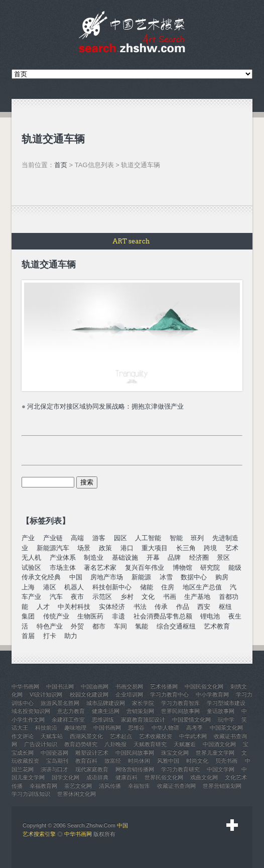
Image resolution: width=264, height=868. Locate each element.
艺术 (232, 548)
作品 (183, 607)
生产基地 (197, 597)
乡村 (127, 597)
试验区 (31, 568)
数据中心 (194, 577)
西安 (204, 607)
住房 (168, 587)
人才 (43, 607)
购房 (222, 577)
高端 (77, 538)
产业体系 (63, 557)
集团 (28, 616)
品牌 (174, 557)
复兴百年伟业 (145, 568)
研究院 (210, 568)
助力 (71, 636)
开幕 (153, 557)
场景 (84, 548)
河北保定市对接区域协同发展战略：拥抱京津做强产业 (105, 406)
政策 (105, 548)
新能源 (141, 577)
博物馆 (182, 568)
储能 (147, 587)
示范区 (102, 597)
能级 (235, 568)
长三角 (186, 548)
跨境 (210, 548)
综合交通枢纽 (176, 626)
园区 (120, 538)
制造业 (94, 557)
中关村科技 (74, 607)
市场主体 (63, 568)
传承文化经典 (41, 577)
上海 (28, 587)
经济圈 (199, 557)
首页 (61, 165)
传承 (161, 607)
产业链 (53, 538)
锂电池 (210, 616)
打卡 (50, 636)
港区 (50, 587)
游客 (99, 538)
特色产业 (50, 626)
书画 (170, 597)
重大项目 (155, 548)
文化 (148, 597)
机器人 (74, 587)
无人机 (31, 557)
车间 (120, 626)
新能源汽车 (53, 548)
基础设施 (125, 557)
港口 (127, 548)
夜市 (77, 597)
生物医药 (90, 616)
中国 (76, 577)
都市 (99, 626)
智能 (176, 538)
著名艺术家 (100, 568)
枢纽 (225, 607)
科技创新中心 (112, 587)
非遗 (118, 616)
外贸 (77, 626)
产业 (28, 538)
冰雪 (166, 577)
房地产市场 (107, 577)
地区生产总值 (202, 587)
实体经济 (112, 607)
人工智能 (148, 538)
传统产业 (56, 616)
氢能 (142, 626)
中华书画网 (78, 834)
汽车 (56, 597)
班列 (197, 538)
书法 (140, 607)
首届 (28, 636)
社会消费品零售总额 (163, 616)
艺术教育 (217, 626)
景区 (223, 557)
